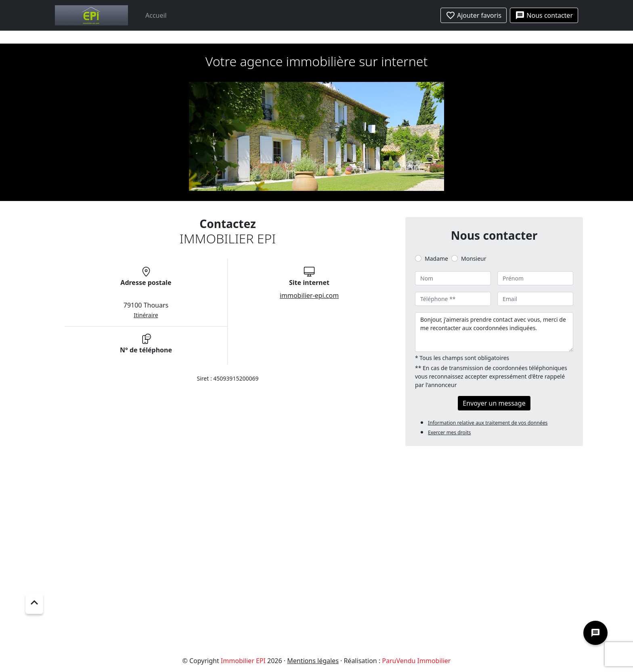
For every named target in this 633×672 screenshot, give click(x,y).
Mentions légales (313, 661)
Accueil (156, 15)
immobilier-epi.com (309, 295)
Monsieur (474, 259)
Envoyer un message (494, 403)
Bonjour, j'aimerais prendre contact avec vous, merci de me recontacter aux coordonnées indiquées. (494, 332)
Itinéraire (146, 315)
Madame (436, 259)
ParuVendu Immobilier (416, 661)
